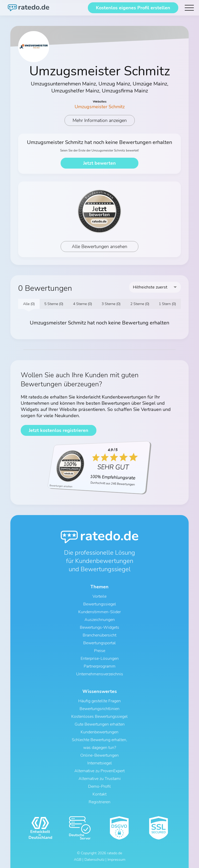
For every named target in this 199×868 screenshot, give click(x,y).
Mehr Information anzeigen (100, 120)
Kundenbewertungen (99, 732)
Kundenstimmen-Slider (99, 612)
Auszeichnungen (100, 620)
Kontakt (99, 794)
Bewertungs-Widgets (99, 627)
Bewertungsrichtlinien (99, 709)
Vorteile (99, 596)
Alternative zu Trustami (100, 779)
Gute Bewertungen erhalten (100, 724)
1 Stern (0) (167, 304)
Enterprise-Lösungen (100, 659)
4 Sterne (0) (83, 304)
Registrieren (99, 802)
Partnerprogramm (100, 666)
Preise (100, 651)
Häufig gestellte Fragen (99, 701)
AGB (78, 860)
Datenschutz (94, 860)
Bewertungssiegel (100, 604)
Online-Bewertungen (99, 755)
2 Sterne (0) (140, 304)
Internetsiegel (100, 763)
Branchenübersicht (99, 635)
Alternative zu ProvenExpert (99, 771)
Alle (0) (29, 304)
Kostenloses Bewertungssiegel (99, 717)
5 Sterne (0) (54, 304)
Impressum (116, 860)
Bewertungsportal (99, 643)
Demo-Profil (99, 786)
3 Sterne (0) (111, 304)
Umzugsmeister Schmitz (100, 107)
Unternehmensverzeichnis (100, 674)
